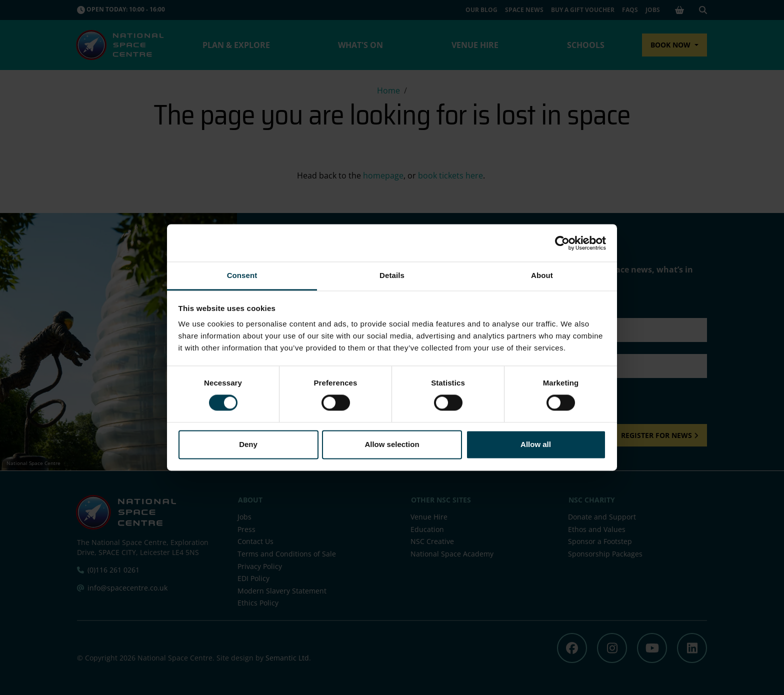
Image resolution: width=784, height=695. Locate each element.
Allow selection (392, 444)
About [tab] (542, 275)
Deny (248, 444)
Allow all (536, 444)
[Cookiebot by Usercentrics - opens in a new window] (562, 243)
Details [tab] (392, 275)
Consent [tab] (242, 275)
